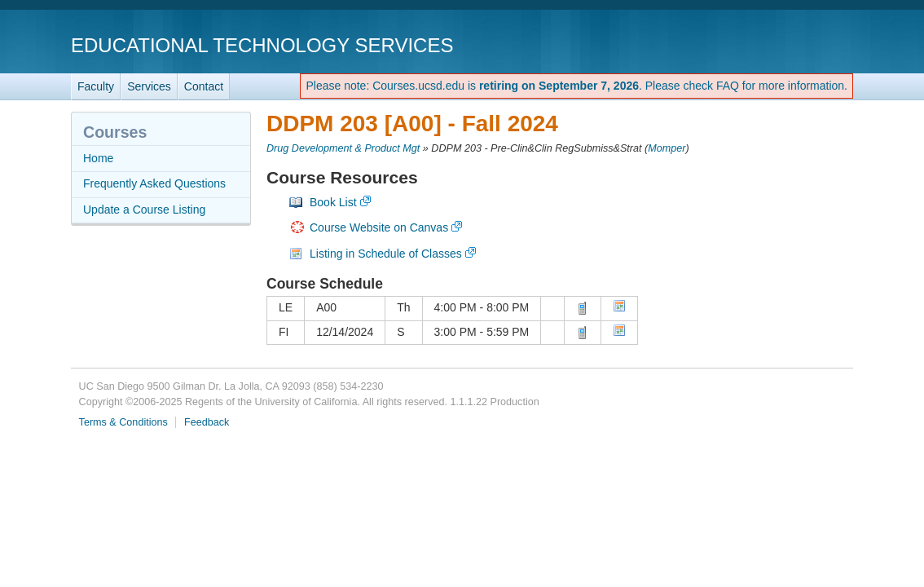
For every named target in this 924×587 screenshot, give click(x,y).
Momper (667, 148)
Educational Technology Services (262, 45)
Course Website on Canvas (379, 227)
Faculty (96, 86)
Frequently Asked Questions (154, 183)
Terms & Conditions (123, 422)
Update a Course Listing (144, 210)
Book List (333, 202)
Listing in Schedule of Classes (386, 254)
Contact (204, 86)
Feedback (207, 422)
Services (149, 86)
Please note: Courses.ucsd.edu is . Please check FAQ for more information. (576, 86)
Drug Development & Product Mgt (343, 148)
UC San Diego (760, 44)
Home (98, 158)
